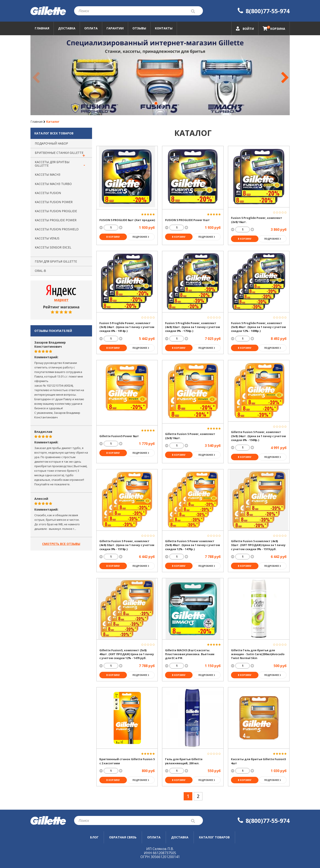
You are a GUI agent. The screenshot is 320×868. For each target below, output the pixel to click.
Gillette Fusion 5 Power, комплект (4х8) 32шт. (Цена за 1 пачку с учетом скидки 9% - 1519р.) (127, 545)
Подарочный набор (51, 143)
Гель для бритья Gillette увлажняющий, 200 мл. (184, 761)
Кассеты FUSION (48, 193)
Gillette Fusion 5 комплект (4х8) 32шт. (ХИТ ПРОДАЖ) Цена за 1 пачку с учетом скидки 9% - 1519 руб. (258, 545)
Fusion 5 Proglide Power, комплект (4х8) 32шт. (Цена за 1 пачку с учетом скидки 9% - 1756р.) (193, 327)
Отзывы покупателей (53, 331)
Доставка (67, 28)
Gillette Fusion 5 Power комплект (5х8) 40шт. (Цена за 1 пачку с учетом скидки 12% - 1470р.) (193, 545)
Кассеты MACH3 (48, 174)
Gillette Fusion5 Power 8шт (119, 436)
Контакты (164, 28)
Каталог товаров (214, 837)
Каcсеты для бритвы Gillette (52, 164)
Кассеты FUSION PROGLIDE (56, 211)
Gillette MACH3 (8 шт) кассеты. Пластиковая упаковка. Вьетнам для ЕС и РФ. (190, 654)
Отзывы (139, 28)
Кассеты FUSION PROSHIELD (57, 229)
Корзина (274, 28)
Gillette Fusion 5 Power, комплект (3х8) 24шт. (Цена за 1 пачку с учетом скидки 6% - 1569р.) (258, 436)
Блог (94, 837)
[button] (156, 103)
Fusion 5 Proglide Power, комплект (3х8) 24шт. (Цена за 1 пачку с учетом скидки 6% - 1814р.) (127, 327)
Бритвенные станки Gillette (59, 153)
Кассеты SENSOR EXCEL (53, 247)
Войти (245, 29)
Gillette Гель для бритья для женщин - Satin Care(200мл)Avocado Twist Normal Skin (258, 654)
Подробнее (141, 237)
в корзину (113, 237)
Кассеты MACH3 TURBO (53, 184)
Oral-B (40, 271)
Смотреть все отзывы (61, 544)
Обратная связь (123, 837)
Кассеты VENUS (47, 238)
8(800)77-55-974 (264, 11)
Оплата (91, 28)
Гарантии (115, 28)
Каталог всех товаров (54, 133)
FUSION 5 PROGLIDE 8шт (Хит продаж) (127, 220)
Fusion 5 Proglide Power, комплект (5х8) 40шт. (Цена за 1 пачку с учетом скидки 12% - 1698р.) (258, 327)
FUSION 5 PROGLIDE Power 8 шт (187, 220)
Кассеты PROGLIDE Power (56, 220)
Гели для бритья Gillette (56, 261)
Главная (42, 28)
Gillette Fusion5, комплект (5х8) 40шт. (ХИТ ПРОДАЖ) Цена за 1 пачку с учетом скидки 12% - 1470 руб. (127, 654)
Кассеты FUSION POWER (54, 202)
